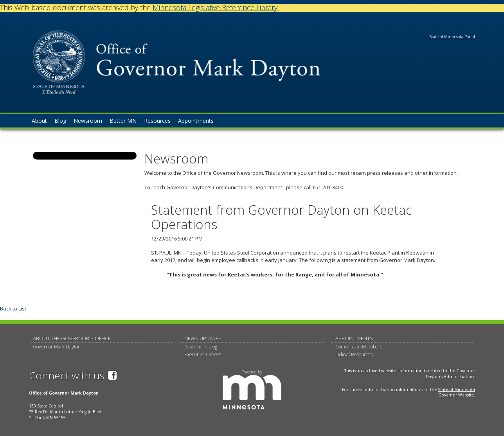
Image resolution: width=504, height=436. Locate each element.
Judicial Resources (354, 354)
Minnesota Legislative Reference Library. (216, 7)
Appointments (354, 338)
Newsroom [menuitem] (88, 121)
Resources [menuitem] (157, 121)
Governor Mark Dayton (57, 347)
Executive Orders (203, 354)
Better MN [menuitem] (123, 121)
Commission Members (359, 347)
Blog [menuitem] (60, 121)
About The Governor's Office (72, 338)
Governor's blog (201, 347)
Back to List (13, 309)
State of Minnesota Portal (452, 37)
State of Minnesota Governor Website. (456, 392)
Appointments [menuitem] (196, 121)
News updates (203, 338)
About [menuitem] (39, 121)
